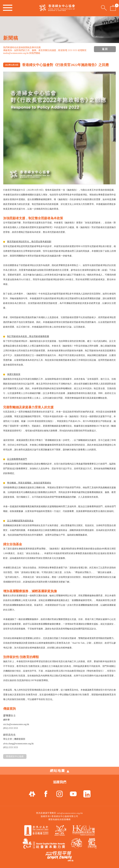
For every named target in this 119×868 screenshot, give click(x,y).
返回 (105, 49)
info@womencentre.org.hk (70, 813)
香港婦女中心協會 (15, 756)
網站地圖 (60, 771)
